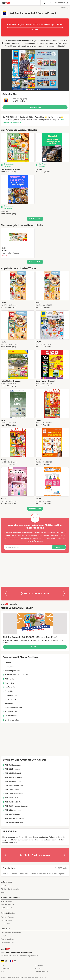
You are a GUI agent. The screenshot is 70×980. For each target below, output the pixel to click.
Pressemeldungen (7, 942)
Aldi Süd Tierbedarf (12, 814)
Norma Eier (8, 683)
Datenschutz (37, 541)
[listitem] (18, 153)
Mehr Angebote (35, 262)
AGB (3, 972)
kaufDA (5, 874)
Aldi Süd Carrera (10, 798)
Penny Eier (8, 667)
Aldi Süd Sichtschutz (12, 777)
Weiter (59, 547)
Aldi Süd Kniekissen (12, 765)
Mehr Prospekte (35, 219)
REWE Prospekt (6, 908)
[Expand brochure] (35, 70)
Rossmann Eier (10, 695)
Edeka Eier (8, 691)
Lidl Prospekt (5, 924)
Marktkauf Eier (10, 699)
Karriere (4, 892)
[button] (35, 80)
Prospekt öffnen (35, 107)
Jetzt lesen (35, 647)
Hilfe (3, 965)
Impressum (39, 965)
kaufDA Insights (7, 936)
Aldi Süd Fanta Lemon (13, 822)
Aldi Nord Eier (9, 679)
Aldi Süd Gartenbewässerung (16, 806)
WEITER (35, 30)
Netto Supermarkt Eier (13, 671)
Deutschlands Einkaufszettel (11, 933)
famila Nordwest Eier (12, 708)
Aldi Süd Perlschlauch (13, 781)
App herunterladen (8, 939)
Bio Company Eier (11, 720)
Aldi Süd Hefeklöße (12, 802)
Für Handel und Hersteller (10, 889)
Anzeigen (65, 8)
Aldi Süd (33, 874)
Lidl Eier (7, 662)
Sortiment (43, 874)
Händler (14, 874)
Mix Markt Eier (10, 712)
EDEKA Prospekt (7, 902)
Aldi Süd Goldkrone (12, 810)
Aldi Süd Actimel (11, 790)
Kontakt (38, 969)
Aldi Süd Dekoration (12, 769)
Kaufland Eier (9, 687)
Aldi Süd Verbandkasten (14, 818)
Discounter (24, 874)
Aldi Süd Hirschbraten (13, 794)
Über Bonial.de (6, 886)
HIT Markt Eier (10, 716)
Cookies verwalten (42, 972)
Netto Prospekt (6, 920)
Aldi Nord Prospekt (8, 917)
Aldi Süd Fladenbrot (12, 773)
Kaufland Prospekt (7, 905)
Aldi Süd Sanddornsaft (13, 785)
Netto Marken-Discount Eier (15, 675)
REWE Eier (8, 703)
